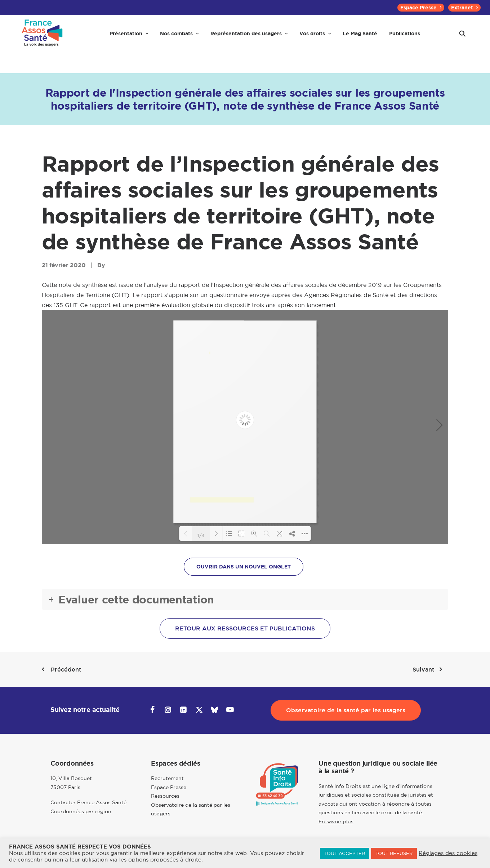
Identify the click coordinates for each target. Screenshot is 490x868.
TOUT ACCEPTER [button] (345, 853)
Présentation (129, 37)
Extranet (464, 8)
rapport (189, 285)
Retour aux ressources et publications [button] (245, 628)
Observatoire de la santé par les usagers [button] (346, 710)
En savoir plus (336, 821)
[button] (462, 37)
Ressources (165, 796)
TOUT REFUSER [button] (394, 853)
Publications (405, 37)
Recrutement (167, 778)
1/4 (201, 535)
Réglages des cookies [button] (448, 853)
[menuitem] (421, 8)
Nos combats (179, 37)
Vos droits (315, 37)
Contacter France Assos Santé (88, 802)
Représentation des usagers (249, 37)
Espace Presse (421, 8)
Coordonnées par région (81, 811)
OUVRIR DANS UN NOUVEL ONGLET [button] (244, 567)
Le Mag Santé (360, 37)
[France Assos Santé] (41, 37)
